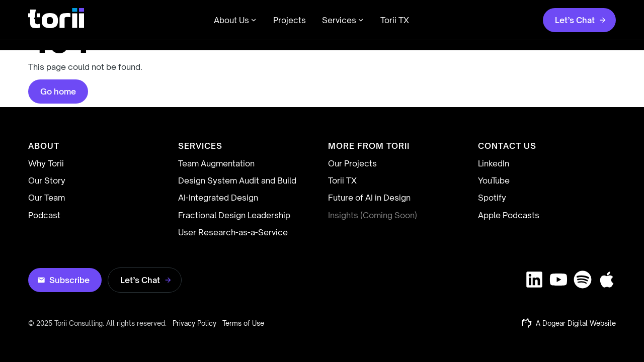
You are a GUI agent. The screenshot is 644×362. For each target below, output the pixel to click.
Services (343, 20)
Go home (58, 92)
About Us (235, 20)
